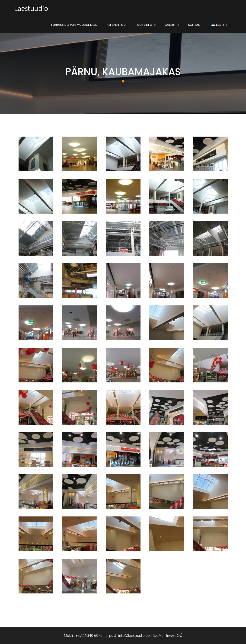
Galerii (170, 25)
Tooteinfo (144, 25)
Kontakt (195, 25)
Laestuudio (31, 8)
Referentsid (116, 25)
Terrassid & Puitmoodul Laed (74, 25)
